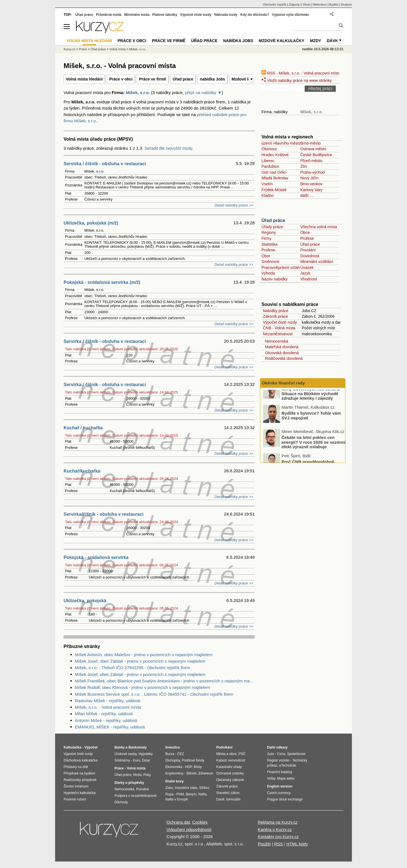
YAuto (307, 5)
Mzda (137, 775)
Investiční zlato (186, 788)
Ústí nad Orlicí (274, 172)
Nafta (203, 794)
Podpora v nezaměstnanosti (136, 796)
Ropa (169, 794)
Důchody (121, 802)
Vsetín (267, 184)
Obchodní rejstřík (275, 5)
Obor (266, 256)
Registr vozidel (278, 760)
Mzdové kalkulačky (282, 41)
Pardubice (270, 166)
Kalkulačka (72, 747)
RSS (279, 844)
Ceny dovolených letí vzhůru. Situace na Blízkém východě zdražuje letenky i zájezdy (311, 404)
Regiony (269, 232)
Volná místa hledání (84, 79)
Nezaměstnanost (278, 334)
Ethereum (206, 773)
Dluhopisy (173, 760)
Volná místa (117, 49)
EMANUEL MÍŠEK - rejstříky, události (110, 727)
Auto (271, 754)
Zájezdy (294, 5)
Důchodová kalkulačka (81, 760)
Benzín (191, 794)
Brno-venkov (311, 184)
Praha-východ (312, 172)
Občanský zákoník (230, 780)
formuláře (233, 799)
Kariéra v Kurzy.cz (275, 829)
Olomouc (269, 149)
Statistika (269, 244)
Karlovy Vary (311, 190)
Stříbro (204, 788)
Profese (307, 238)
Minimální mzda (137, 15)
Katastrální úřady (229, 767)
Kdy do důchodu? (255, 15)
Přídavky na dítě (76, 767)
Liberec (268, 161)
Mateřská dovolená (281, 347)
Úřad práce (183, 79)
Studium (346, 5)
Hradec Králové (275, 155)
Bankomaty (138, 747)
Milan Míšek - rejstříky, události (104, 714)
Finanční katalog (280, 772)
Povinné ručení (75, 799)
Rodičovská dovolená (283, 358)
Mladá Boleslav (275, 178)
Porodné (143, 789)
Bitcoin (192, 773)
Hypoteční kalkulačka (80, 793)
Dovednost (310, 256)
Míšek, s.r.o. (138, 93)
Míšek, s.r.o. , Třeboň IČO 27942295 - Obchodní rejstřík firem (132, 668)
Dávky (334, 41)
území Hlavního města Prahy (287, 143)
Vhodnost (309, 279)
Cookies (200, 822)
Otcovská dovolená (281, 353)
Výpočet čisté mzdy (280, 322)
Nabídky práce (276, 311)
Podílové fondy (193, 760)
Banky (120, 747)
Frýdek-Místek (274, 190)
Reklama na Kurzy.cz (278, 822)
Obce (305, 232)
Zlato (169, 788)
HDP (189, 767)
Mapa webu (286, 778)
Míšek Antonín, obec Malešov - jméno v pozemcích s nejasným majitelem (144, 655)
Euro (136, 760)
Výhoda (268, 273)
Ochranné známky (230, 773)
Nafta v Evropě (177, 799)
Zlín (303, 166)
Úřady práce (272, 227)
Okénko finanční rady (283, 383)
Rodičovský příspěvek (80, 780)
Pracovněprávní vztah (281, 267)
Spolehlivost (296, 754)
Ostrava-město (313, 149)
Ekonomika (174, 767)
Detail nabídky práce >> (234, 205)
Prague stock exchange (285, 799)
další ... (307, 195)
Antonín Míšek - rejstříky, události (106, 720)
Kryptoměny (174, 773)
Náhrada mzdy (226, 15)
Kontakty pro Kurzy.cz (278, 837)
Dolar (146, 760)
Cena (281, 754)
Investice (173, 747)
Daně (220, 799)
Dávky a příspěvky (129, 783)
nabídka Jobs (212, 79)
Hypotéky (146, 754)
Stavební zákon (228, 793)
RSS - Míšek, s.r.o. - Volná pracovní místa (301, 73)
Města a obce (226, 754)
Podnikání (224, 747)
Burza (170, 754)
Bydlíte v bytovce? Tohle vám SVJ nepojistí (311, 426)
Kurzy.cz (69, 49)
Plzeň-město (311, 161)
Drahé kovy (175, 781)
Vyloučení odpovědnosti (189, 829)
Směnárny (122, 760)
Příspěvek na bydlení (79, 773)
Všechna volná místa (319, 227)
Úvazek (307, 267)
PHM (180, 794)
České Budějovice (316, 155)
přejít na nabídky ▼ (203, 93)
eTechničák (288, 765)
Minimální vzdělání (317, 262)
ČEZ (181, 754)
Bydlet (334, 5)
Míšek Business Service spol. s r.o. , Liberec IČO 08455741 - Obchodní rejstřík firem (154, 694)
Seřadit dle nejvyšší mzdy (168, 148)
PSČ (242, 754)
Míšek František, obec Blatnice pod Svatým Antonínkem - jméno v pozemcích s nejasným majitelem (165, 681)
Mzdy (316, 41)
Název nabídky (275, 279)
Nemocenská (275, 341)
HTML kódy (297, 844)
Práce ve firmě (153, 79)
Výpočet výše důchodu (290, 15)
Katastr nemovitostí (231, 760)
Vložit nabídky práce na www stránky (297, 81)
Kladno (268, 195)
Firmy (266, 238)
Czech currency (279, 793)
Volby (271, 778)
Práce (83, 49)
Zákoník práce (275, 316)
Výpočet (91, 747)
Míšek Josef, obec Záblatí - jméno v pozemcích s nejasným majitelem (140, 661)
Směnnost (270, 262)
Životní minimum (76, 786)
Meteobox (320, 5)
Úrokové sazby (125, 754)
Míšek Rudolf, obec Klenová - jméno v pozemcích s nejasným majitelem (142, 687)
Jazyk (305, 273)
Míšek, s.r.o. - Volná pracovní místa (108, 707)
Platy (147, 775)
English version (280, 786)
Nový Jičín (309, 178)
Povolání (308, 250)
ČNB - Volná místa (279, 328)
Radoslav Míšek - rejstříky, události (108, 701)
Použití (264, 844)
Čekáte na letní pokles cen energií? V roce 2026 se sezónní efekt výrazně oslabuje (314, 452)
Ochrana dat (178, 822)
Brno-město (310, 143)
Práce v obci (121, 79)
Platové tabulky (165, 15)
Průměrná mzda (109, 15)
